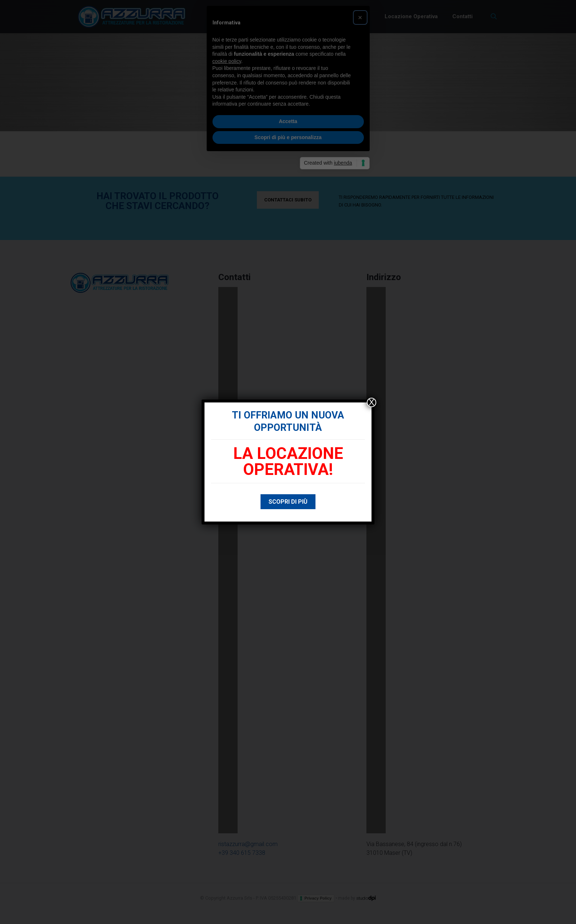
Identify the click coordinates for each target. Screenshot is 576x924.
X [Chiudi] (372, 402)
